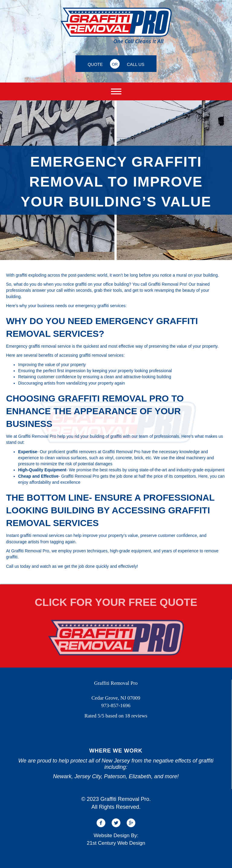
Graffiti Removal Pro (167, 284)
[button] (101, 823)
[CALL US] (136, 64)
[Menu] (116, 92)
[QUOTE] (95, 64)
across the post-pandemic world (77, 275)
